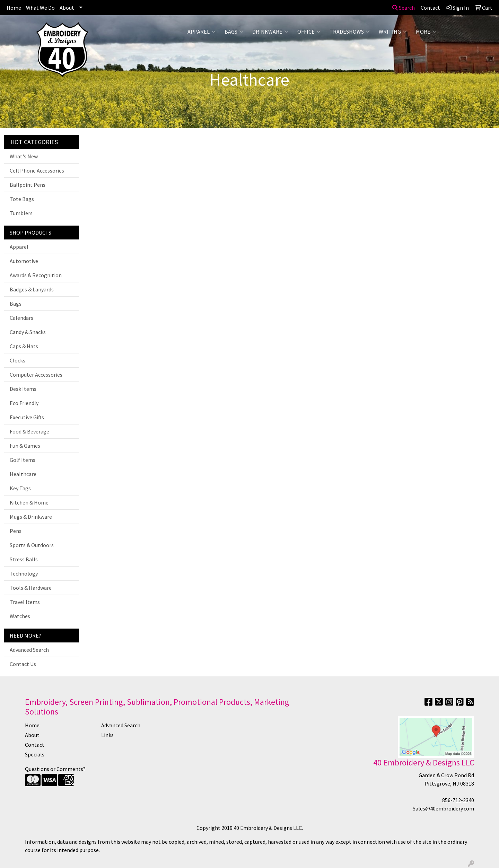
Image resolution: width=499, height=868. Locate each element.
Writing (393, 32)
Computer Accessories (36, 375)
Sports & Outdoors (32, 545)
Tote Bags (22, 199)
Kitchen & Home (29, 502)
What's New (24, 156)
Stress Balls (24, 559)
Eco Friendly (24, 403)
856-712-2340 (458, 800)
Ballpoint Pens (28, 185)
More (426, 32)
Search (404, 8)
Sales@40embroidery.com (443, 808)
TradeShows (350, 32)
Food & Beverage (29, 431)
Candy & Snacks (28, 332)
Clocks (17, 360)
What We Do (40, 8)
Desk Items (23, 389)
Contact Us (23, 664)
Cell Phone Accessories (37, 170)
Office (309, 32)
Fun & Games (25, 446)
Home (14, 8)
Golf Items (23, 460)
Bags (234, 32)
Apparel (202, 32)
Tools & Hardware (31, 588)
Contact (35, 745)
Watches (20, 616)
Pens (16, 531)
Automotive (24, 261)
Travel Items (25, 602)
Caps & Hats (24, 346)
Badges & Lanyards (32, 289)
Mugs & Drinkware (31, 517)
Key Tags (20, 488)
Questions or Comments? (55, 769)
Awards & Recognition (36, 275)
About (67, 8)
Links (107, 735)
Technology (24, 573)
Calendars (21, 318)
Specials (35, 754)
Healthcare (23, 474)
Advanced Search (29, 650)
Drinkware (270, 32)
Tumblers (21, 213)
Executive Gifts (27, 417)
